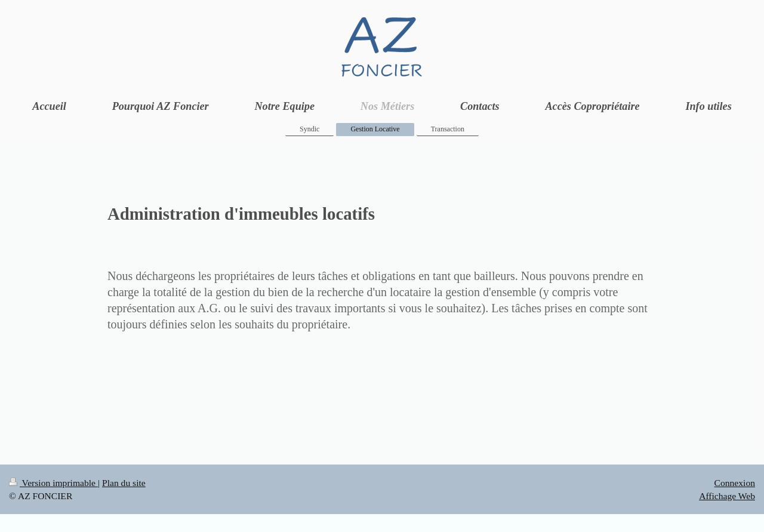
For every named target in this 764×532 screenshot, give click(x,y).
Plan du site (124, 483)
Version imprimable (53, 483)
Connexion (735, 483)
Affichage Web (727, 496)
